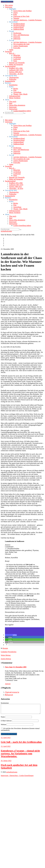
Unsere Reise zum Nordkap (22, 11)
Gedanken (4, 652)
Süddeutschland (19, 29)
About (7, 100)
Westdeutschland (19, 26)
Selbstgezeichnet (15, 96)
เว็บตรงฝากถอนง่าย (12, 692)
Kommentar (5, 703)
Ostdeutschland (18, 27)
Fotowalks (17, 48)
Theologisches (14, 77)
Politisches (13, 79)
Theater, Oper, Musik (20, 94)
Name (3, 719)
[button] (11, 635)
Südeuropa (17, 39)
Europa (12, 31)
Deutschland (13, 22)
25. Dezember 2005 (20, 667)
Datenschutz (13, 109)
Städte (11, 50)
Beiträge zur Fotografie (17, 63)
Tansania (16, 18)
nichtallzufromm (6, 231)
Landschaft (17, 59)
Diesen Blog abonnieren (17, 105)
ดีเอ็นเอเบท (9, 695)
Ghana (15, 13)
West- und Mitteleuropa (21, 35)
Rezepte (5, 648)
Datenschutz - (14, 777)
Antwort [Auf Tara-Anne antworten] (8, 684)
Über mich (13, 102)
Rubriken (8, 83)
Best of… (12, 53)
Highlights (13, 9)
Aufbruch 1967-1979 (16, 70)
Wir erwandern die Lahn (21, 44)
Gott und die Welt (11, 76)
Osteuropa (17, 37)
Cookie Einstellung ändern (22, 111)
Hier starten (9, 5)
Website (3, 726)
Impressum (13, 107)
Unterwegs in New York (21, 16)
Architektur (17, 57)
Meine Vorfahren (15, 98)
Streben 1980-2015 (15, 72)
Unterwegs (9, 7)
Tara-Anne (9, 667)
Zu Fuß (12, 40)
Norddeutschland (19, 24)
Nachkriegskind (10, 66)
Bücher (16, 89)
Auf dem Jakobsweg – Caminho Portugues (27, 20)
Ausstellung (17, 92)
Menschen (17, 55)
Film (15, 90)
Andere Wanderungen (20, 46)
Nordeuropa (17, 33)
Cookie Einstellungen (26, 777)
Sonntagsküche (10, 81)
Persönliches (13, 85)
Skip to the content (7, 2)
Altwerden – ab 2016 (16, 74)
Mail (11, 103)
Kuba (15, 14)
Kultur (11, 87)
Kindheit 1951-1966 (16, 68)
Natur (15, 61)
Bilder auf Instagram (16, 64)
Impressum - (5, 777)
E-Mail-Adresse (6, 723)
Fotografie (8, 52)
